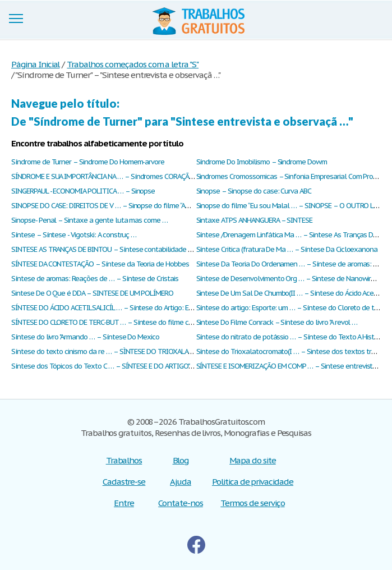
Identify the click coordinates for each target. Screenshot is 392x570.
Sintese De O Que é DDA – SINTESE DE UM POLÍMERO (92, 293)
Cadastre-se (124, 482)
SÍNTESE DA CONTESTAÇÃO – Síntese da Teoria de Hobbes (100, 264)
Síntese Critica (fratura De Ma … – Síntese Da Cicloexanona (287, 249)
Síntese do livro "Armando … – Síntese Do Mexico (85, 337)
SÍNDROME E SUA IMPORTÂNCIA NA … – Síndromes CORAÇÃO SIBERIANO (120, 176)
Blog (181, 460)
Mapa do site (253, 460)
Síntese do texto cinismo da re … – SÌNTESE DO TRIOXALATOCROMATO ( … (124, 351)
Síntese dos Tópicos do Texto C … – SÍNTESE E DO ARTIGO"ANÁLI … (112, 366)
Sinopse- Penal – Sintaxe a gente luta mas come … (89, 220)
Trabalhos (124, 460)
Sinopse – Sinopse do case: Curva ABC (254, 191)
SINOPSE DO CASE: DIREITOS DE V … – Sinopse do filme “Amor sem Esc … (121, 206)
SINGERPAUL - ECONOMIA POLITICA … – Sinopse (83, 191)
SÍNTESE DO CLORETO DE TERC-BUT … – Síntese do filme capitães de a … (122, 322)
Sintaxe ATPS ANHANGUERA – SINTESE (255, 220)
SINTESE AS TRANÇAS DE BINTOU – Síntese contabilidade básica (109, 249)
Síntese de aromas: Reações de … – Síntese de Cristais (95, 279)
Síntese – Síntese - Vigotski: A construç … (74, 235)
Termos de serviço (252, 503)
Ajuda (181, 482)
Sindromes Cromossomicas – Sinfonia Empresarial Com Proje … (291, 176)
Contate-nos (181, 503)
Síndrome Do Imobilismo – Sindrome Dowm (262, 162)
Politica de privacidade (253, 482)
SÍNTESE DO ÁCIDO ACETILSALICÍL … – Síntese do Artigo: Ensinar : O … (117, 308)
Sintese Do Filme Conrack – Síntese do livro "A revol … (277, 322)
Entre (124, 503)
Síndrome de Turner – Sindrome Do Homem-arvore (88, 162)
